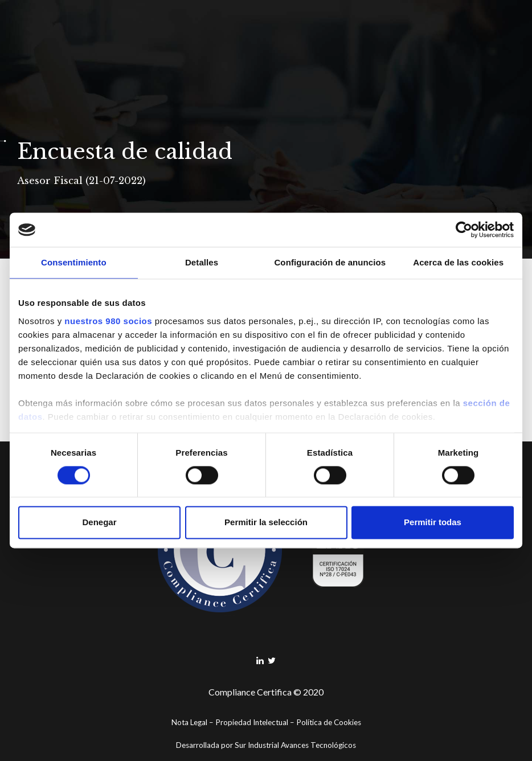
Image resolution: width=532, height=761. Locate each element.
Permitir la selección (266, 523)
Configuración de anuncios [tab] (330, 262)
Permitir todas (433, 523)
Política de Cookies (329, 722)
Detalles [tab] (202, 262)
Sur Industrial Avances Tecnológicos (295, 745)
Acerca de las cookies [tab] (458, 262)
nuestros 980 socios (108, 321)
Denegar (99, 523)
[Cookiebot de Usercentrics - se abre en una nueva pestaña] (464, 230)
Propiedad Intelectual (252, 722)
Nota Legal (189, 722)
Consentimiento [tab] (74, 262)
